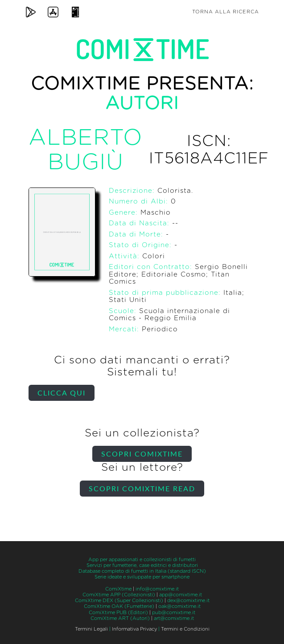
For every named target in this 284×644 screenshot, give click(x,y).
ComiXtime (118, 589)
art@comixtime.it (174, 618)
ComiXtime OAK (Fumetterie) (119, 606)
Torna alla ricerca (226, 12)
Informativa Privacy (134, 629)
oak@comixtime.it (179, 606)
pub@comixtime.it (174, 613)
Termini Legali (91, 629)
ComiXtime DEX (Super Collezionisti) (119, 601)
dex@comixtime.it (188, 601)
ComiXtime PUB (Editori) (118, 613)
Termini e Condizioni (185, 629)
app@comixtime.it (181, 595)
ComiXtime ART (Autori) (120, 618)
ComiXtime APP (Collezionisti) (119, 595)
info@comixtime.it (157, 589)
